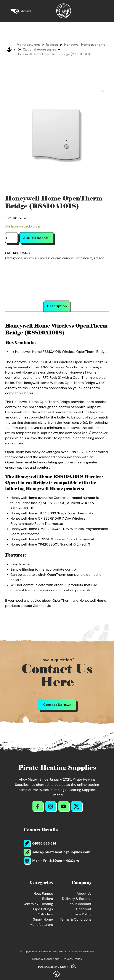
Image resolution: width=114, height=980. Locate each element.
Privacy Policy (80, 914)
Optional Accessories (39, 49)
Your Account (81, 904)
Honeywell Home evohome (85, 45)
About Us (84, 893)
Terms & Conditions (76, 919)
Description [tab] (57, 306)
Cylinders (45, 914)
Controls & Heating (38, 904)
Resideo (52, 45)
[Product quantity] (11, 238)
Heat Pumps (43, 893)
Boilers (48, 899)
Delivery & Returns (77, 899)
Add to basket (37, 238)
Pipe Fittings (43, 909)
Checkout (84, 909)
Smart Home (43, 919)
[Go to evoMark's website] (57, 967)
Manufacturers (28, 45)
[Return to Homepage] (64, 11)
